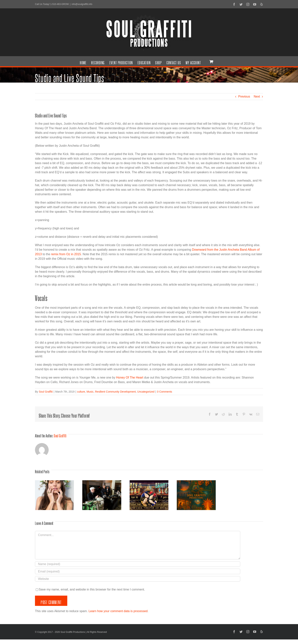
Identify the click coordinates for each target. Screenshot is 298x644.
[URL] (138, 579)
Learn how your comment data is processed (118, 611)
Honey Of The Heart (130, 378)
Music (90, 392)
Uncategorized (146, 392)
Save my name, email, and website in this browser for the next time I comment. (92, 589)
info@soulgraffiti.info (82, 4)
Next (257, 96)
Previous (244, 96)
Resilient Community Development (115, 392)
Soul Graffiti (46, 392)
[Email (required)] (138, 571)
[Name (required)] (138, 564)
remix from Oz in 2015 (66, 254)
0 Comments (164, 392)
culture (81, 392)
